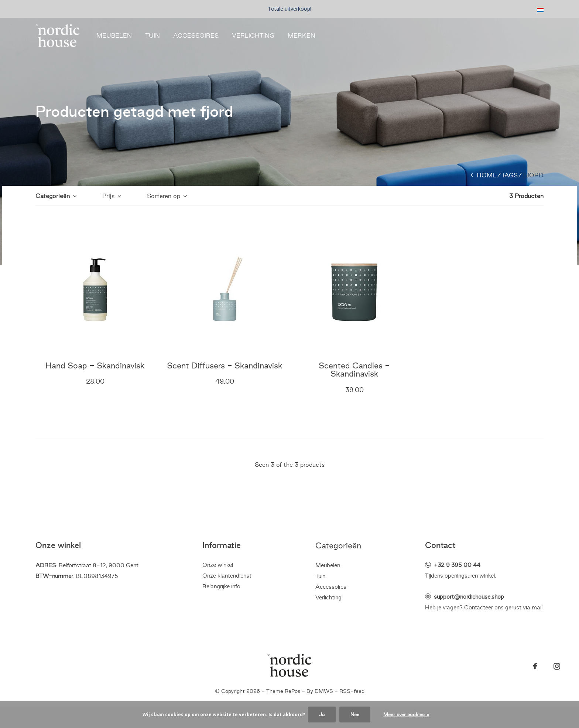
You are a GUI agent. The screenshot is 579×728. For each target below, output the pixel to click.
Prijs (108, 196)
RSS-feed (352, 691)
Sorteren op (164, 196)
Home (487, 175)
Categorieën (53, 196)
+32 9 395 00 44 (457, 565)
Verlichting (253, 35)
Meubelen (114, 35)
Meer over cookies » (406, 715)
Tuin (153, 35)
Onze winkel (218, 565)
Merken (302, 35)
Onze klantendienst (227, 576)
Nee (355, 715)
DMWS (324, 691)
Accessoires (196, 35)
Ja (322, 715)
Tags (510, 175)
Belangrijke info (221, 586)
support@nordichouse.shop (469, 597)
